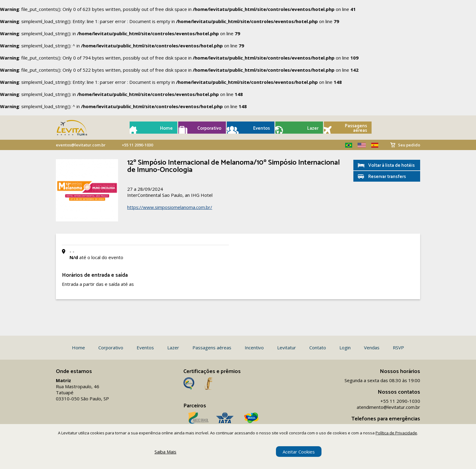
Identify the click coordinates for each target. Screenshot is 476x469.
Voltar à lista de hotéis (391, 165)
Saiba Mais (165, 452)
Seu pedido (409, 145)
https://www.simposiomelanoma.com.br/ (170, 207)
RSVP (398, 347)
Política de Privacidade (396, 433)
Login (345, 347)
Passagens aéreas (356, 128)
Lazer (313, 128)
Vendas (372, 347)
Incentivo (254, 347)
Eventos (262, 128)
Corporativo (209, 128)
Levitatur (287, 347)
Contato (318, 347)
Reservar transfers (387, 177)
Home (166, 128)
